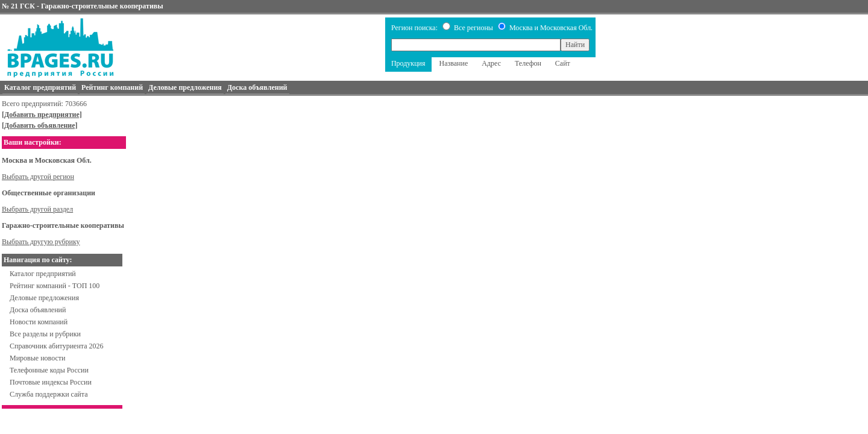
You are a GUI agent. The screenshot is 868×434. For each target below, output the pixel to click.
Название (454, 63)
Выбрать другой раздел (37, 209)
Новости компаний (39, 322)
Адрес (491, 63)
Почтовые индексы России (51, 382)
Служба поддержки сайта (49, 394)
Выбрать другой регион (38, 177)
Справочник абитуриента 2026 (57, 346)
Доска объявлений (38, 310)
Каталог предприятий (43, 274)
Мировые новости (37, 358)
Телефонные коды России (49, 370)
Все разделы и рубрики (45, 334)
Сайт (563, 63)
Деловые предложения (44, 298)
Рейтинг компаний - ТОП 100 (55, 286)
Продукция (408, 63)
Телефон (528, 63)
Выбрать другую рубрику (41, 242)
